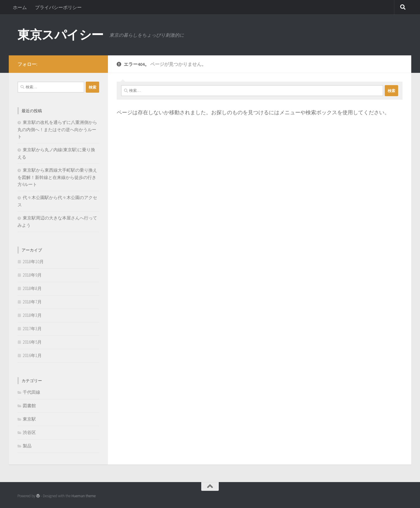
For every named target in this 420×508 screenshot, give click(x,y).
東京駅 (29, 419)
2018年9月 (32, 275)
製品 (27, 446)
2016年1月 (32, 355)
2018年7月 (32, 302)
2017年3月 (32, 329)
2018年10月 (33, 262)
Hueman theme (84, 496)
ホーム (20, 7)
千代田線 (32, 392)
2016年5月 (32, 342)
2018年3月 (32, 315)
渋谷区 (29, 432)
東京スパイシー (61, 35)
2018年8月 (32, 288)
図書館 (29, 406)
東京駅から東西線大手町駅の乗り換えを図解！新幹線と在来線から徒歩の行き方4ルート (57, 177)
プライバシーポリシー (58, 7)
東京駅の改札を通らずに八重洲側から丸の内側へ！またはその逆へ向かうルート (57, 129)
